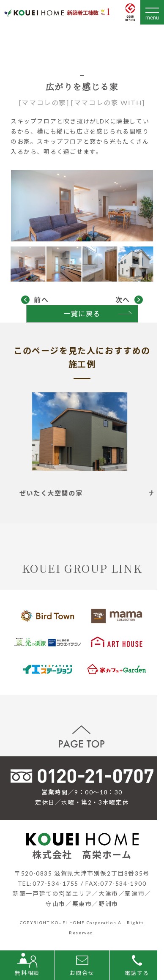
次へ (123, 300)
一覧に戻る (82, 313)
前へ (41, 300)
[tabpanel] (82, 445)
